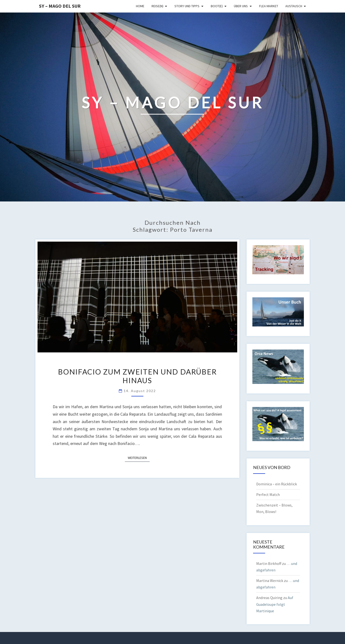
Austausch (294, 6)
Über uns (241, 6)
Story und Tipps (187, 6)
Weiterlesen (139, 457)
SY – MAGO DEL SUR (60, 6)
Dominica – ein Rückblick (277, 484)
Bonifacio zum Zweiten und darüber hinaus (137, 376)
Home (140, 6)
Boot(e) (217, 6)
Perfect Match (268, 494)
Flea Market (269, 6)
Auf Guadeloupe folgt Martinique (275, 604)
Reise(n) (157, 6)
